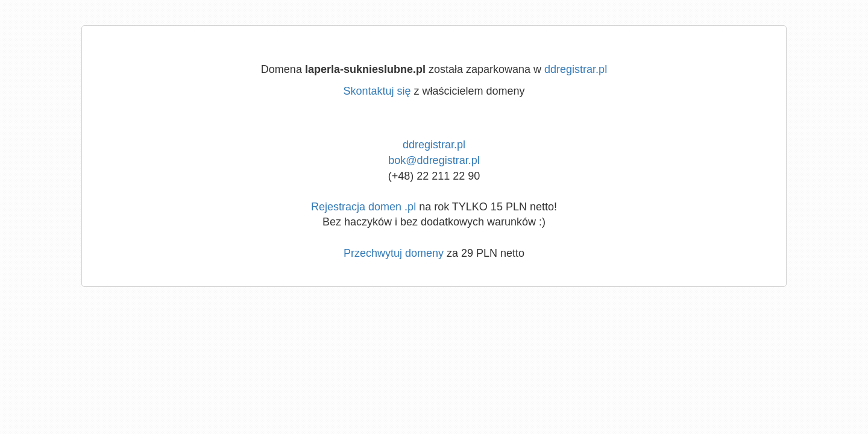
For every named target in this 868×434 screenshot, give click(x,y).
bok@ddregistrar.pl (434, 160)
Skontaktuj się (377, 91)
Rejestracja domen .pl (363, 207)
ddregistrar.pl (576, 69)
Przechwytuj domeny (394, 253)
